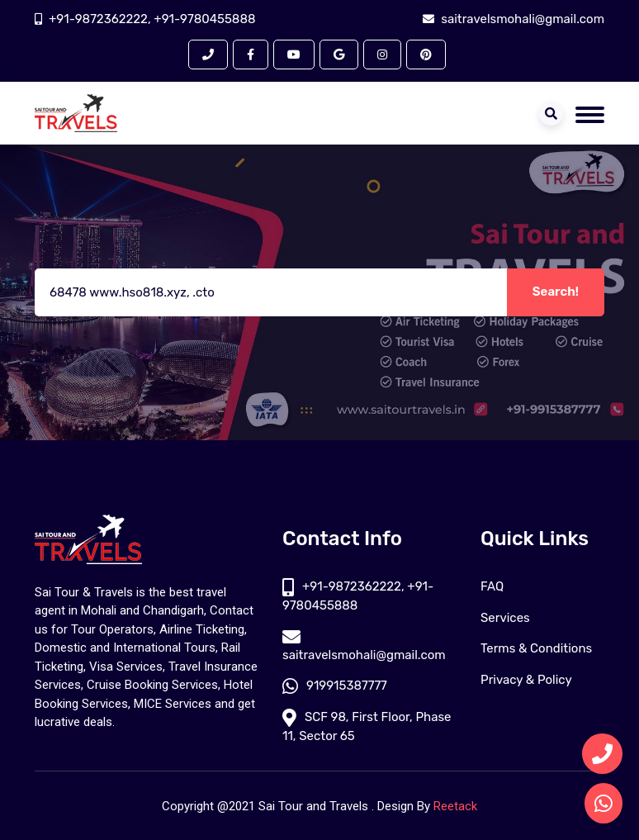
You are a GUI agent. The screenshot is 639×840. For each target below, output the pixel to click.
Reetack (455, 806)
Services (505, 618)
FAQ (492, 586)
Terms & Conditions (536, 648)
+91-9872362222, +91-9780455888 (152, 19)
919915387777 (335, 686)
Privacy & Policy (526, 680)
